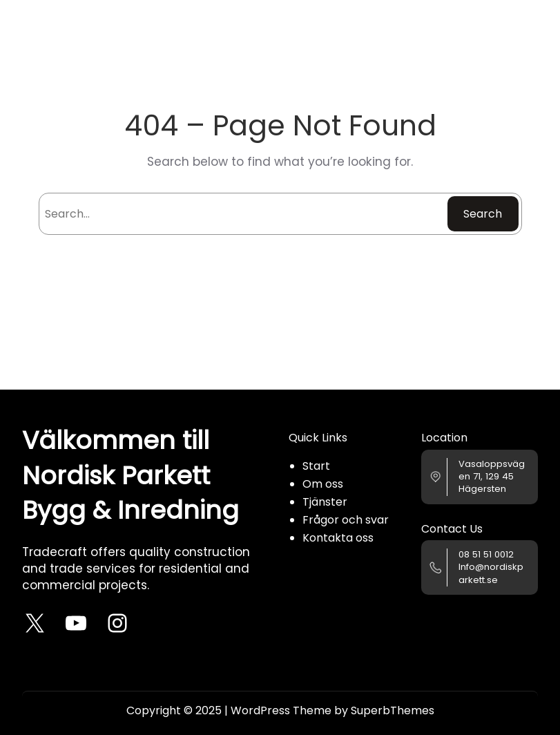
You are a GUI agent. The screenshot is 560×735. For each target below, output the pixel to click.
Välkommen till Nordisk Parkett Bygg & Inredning (131, 475)
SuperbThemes (393, 710)
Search (483, 214)
